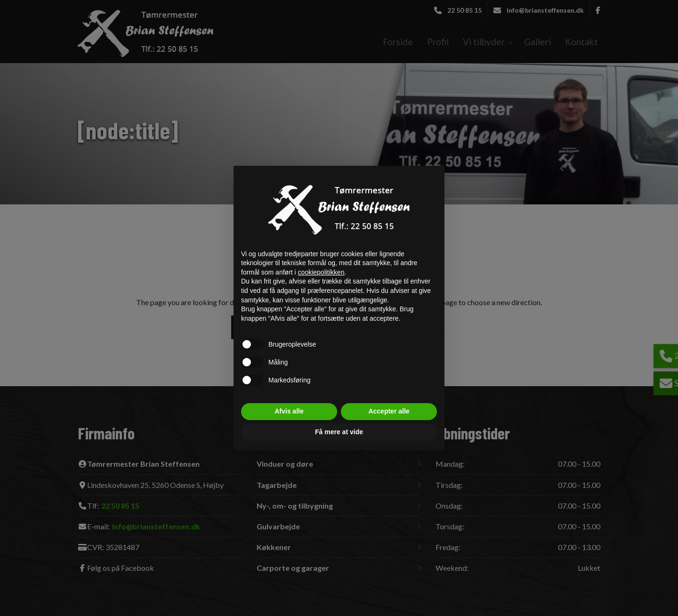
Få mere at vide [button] (339, 432)
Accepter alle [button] (389, 411)
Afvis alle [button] (289, 411)
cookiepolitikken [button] (321, 272)
